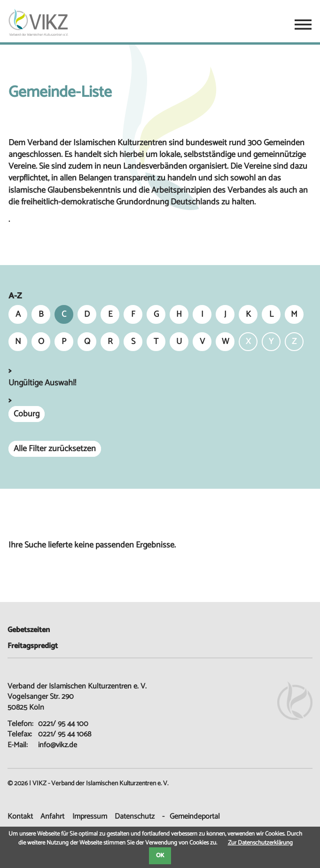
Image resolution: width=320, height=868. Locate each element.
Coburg (27, 414)
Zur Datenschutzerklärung (260, 843)
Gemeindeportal (195, 817)
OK (160, 856)
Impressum (90, 817)
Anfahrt (52, 817)
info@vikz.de (58, 745)
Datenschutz (135, 817)
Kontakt (20, 817)
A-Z (15, 296)
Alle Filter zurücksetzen (55, 449)
